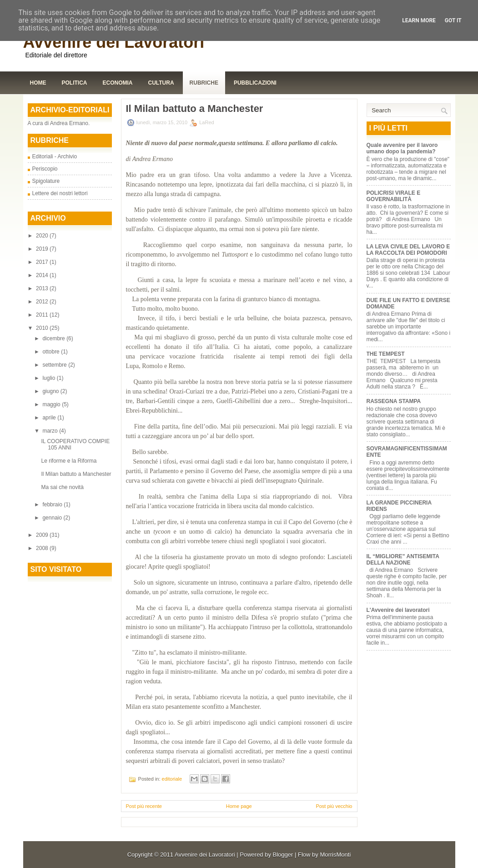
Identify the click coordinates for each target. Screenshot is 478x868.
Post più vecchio (334, 806)
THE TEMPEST (386, 354)
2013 (43, 288)
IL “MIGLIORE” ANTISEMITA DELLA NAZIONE (403, 560)
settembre (55, 365)
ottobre (52, 352)
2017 (43, 262)
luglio (49, 378)
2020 (43, 236)
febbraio (53, 505)
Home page (239, 806)
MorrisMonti (335, 855)
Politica (75, 83)
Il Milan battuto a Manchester (76, 474)
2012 (43, 302)
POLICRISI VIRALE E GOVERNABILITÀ (394, 196)
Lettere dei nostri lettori (60, 193)
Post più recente (144, 806)
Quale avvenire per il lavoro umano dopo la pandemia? (402, 148)
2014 (43, 275)
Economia (118, 83)
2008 (43, 548)
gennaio (53, 518)
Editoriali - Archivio (55, 156)
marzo (51, 431)
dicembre (54, 338)
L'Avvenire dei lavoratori (398, 610)
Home (38, 83)
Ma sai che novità (62, 487)
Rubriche (204, 83)
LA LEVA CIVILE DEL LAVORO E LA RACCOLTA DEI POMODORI (408, 250)
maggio (52, 404)
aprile (50, 418)
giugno (51, 391)
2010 (43, 328)
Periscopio (45, 169)
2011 (43, 315)
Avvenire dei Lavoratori (114, 42)
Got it (453, 20)
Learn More (419, 20)
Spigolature (46, 181)
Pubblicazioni (255, 83)
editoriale (172, 779)
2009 (43, 535)
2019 (43, 249)
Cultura (161, 83)
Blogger (283, 855)
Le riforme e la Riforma (69, 461)
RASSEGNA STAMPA (394, 401)
